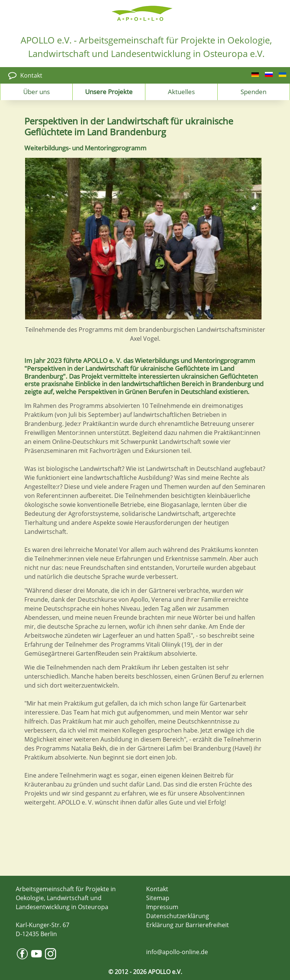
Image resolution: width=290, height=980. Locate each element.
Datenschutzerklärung (178, 916)
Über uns (37, 91)
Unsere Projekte (109, 91)
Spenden (253, 91)
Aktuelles (181, 91)
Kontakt (31, 75)
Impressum (162, 907)
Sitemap (158, 898)
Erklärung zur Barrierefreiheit (188, 925)
